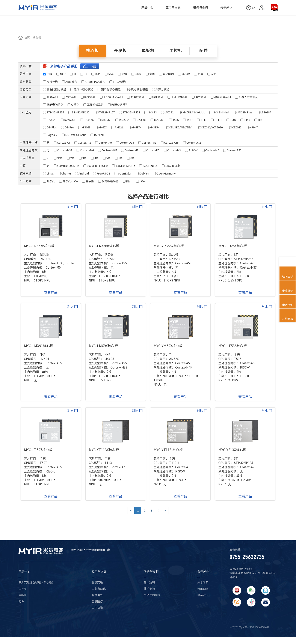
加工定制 (149, 582)
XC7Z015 (234, 127)
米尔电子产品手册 (71, 66)
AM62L (117, 127)
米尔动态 (203, 589)
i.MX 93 (151, 112)
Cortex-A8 (83, 143)
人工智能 (97, 608)
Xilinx (136, 74)
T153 (245, 120)
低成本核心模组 (82, 89)
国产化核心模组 (109, 89)
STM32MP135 (79, 112)
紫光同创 (166, 74)
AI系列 (73, 105)
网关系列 (88, 97)
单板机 (23, 595)
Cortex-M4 (85, 150)
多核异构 (50, 82)
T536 (174, 120)
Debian (142, 173)
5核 (107, 158)
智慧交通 (97, 582)
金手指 (88, 181)
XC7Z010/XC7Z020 (209, 127)
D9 (258, 120)
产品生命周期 (152, 595)
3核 (83, 158)
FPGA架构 (118, 82)
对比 (72, 207)
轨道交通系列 (118, 105)
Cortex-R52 (232, 150)
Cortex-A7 (62, 143)
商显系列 (50, 97)
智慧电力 (97, 595)
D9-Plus (50, 127)
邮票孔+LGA (69, 181)
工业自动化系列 (111, 97)
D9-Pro (68, 127)
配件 (21, 601)
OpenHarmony (164, 173)
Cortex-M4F (107, 150)
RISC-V (191, 150)
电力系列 (199, 97)
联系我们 (203, 595)
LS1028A (264, 112)
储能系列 (156, 97)
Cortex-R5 (151, 150)
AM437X (135, 127)
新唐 (199, 74)
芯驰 (122, 74)
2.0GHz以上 (148, 166)
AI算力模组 (161, 89)
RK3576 (87, 120)
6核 (119, 158)
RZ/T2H (97, 135)
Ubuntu (64, 173)
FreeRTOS (102, 173)
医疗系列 (69, 97)
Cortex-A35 (125, 143)
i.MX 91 (167, 112)
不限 (48, 74)
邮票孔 (49, 181)
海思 (150, 74)
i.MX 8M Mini (219, 112)
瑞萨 (96, 74)
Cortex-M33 (63, 150)
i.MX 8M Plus (243, 112)
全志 (109, 74)
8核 (131, 158)
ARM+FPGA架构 (93, 82)
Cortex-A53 (147, 143)
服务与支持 (201, 8)
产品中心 (147, 8)
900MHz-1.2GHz (96, 166)
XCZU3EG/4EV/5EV (178, 127)
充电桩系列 (136, 97)
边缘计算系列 (221, 97)
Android (82, 173)
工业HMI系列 (177, 97)
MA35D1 (158, 120)
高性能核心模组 (55, 89)
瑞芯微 (184, 74)
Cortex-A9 (103, 143)
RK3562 (122, 120)
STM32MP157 (104, 112)
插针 (127, 181)
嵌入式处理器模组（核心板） (37, 582)
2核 (71, 158)
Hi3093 (84, 127)
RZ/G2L (50, 120)
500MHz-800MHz (66, 166)
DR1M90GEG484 (74, 135)
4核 (95, 158)
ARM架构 (69, 82)
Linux (48, 173)
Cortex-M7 (130, 150)
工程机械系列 (94, 105)
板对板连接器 (108, 181)
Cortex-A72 (192, 143)
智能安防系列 (53, 105)
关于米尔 (226, 8)
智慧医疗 (97, 601)
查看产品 (51, 292)
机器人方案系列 (247, 97)
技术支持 (149, 589)
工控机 (23, 589)
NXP (61, 74)
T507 (231, 120)
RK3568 (104, 120)
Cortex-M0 (210, 150)
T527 (188, 120)
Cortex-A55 (170, 143)
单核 (58, 158)
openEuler (123, 173)
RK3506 (140, 120)
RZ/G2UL (68, 120)
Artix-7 (252, 127)
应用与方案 (173, 8)
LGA (140, 181)
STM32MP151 (130, 112)
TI (73, 74)
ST (84, 74)
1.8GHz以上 (171, 166)
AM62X (101, 127)
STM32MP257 (54, 112)
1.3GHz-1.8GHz (123, 166)
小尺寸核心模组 (136, 89)
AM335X (153, 127)
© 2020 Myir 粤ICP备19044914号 (249, 627)
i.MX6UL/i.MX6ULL (191, 112)
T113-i (217, 120)
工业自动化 (99, 589)
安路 (212, 74)
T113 (202, 120)
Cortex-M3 (172, 150)
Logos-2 (50, 135)
